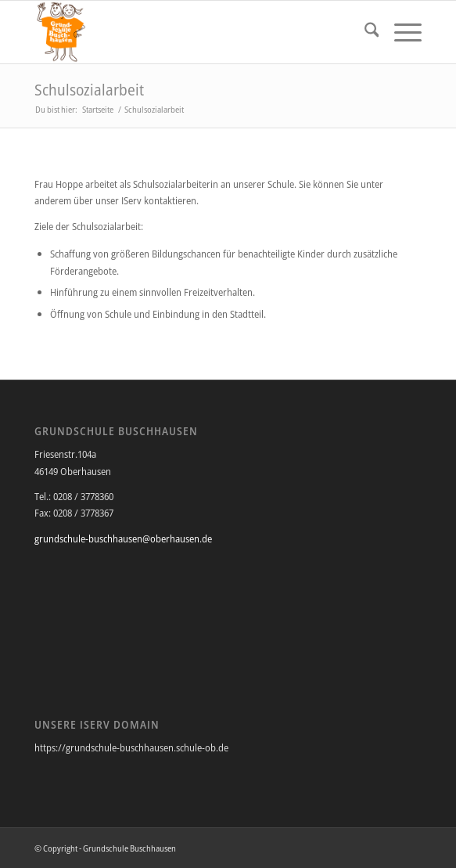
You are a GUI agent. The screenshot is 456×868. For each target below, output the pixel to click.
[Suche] (364, 32)
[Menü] (400, 32)
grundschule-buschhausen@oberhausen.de (123, 538)
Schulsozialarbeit (89, 90)
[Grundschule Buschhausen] (189, 32)
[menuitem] (364, 32)
